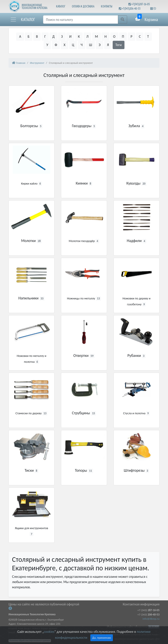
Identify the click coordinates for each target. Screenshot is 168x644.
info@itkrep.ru (151, 619)
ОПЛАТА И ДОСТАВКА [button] (83, 6)
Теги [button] (119, 45)
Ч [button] (82, 45)
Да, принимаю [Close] (102, 638)
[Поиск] (81, 20)
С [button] (140, 36)
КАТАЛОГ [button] (61, 6)
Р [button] (131, 36)
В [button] (37, 36)
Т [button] (148, 36)
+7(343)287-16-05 (141, 4)
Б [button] (29, 36)
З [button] (62, 36)
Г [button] (45, 36)
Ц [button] (73, 45)
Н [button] (105, 36)
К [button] (79, 36)
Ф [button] (56, 45)
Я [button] (108, 45)
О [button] (114, 36)
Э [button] (100, 45)
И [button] (70, 36)
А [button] (20, 36)
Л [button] (87, 36)
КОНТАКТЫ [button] (107, 6)
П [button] (123, 36)
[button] (23, 20)
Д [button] (53, 36)
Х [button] (65, 45)
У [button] (47, 45)
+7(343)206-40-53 (131, 9)
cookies (49, 632)
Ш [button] (91, 45)
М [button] (96, 36)
